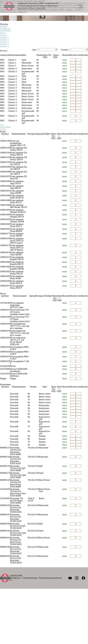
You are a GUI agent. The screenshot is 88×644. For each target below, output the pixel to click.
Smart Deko (5, 127)
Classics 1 (4, 37)
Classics (4, 35)
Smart (3, 33)
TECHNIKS (5, 31)
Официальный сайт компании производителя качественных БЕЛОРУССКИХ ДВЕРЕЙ (31, 6)
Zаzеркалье (5, 29)
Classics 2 (4, 40)
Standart (4, 26)
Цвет (34, 50)
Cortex (3, 129)
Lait (2, 125)
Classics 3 (4, 42)
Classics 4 (4, 44)
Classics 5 (4, 46)
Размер (65, 50)
